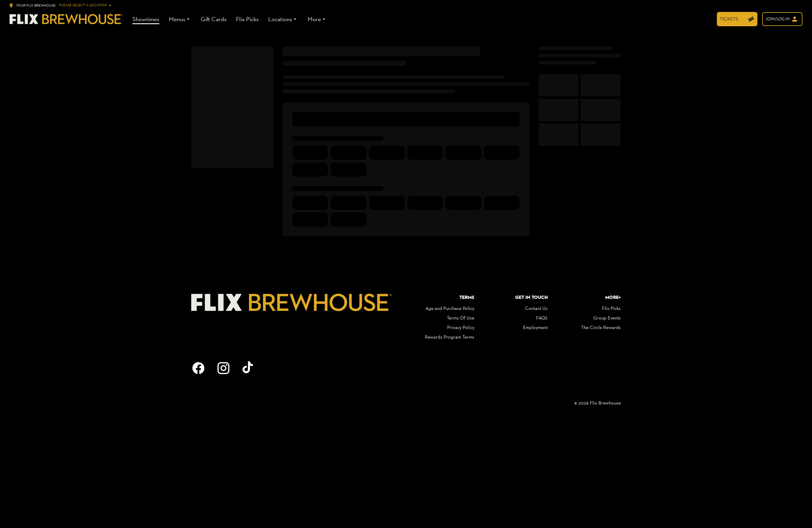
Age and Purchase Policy (450, 308)
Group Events (607, 318)
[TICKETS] (737, 19)
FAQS (542, 318)
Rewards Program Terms (450, 337)
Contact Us (536, 308)
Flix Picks (611, 308)
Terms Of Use (461, 318)
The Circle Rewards (601, 327)
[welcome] (782, 19)
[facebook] (198, 368)
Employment (535, 327)
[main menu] (230, 19)
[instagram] (223, 368)
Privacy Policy (461, 327)
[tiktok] (248, 368)
